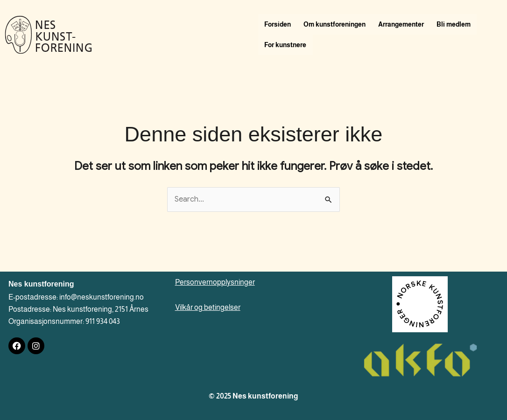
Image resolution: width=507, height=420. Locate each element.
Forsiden (278, 24)
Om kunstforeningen (337, 24)
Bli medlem (459, 24)
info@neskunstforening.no (102, 297)
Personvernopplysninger (215, 282)
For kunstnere (286, 45)
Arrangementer (405, 24)
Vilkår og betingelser (208, 307)
